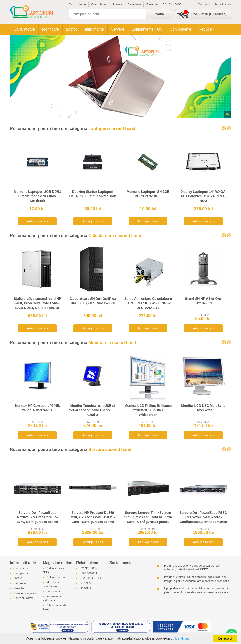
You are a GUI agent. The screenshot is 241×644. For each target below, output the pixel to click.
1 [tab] (227, 115)
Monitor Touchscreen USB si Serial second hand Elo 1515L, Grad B (93, 410)
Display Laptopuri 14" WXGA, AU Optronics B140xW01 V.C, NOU (203, 196)
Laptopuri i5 (54, 591)
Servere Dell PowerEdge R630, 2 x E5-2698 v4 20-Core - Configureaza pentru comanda (203, 517)
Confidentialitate (24, 598)
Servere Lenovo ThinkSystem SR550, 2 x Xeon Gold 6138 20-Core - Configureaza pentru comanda (148, 520)
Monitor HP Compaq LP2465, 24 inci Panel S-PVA (37, 408)
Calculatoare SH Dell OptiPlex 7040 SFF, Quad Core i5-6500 (93, 301)
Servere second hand (110, 450)
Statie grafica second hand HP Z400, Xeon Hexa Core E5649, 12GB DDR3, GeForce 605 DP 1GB (37, 306)
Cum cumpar (77, 4)
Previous (224, 129)
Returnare (134, 4)
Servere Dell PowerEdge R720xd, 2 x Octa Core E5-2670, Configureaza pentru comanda (37, 520)
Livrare (118, 4)
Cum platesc (100, 4)
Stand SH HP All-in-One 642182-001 (203, 301)
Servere (118, 29)
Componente (181, 29)
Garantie (152, 4)
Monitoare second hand (112, 343)
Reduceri (206, 29)
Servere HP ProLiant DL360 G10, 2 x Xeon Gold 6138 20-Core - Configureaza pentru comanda (93, 520)
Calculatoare (24, 29)
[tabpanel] (120, 77)
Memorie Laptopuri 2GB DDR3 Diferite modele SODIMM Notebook (38, 196)
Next (229, 129)
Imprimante (94, 29)
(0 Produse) (209, 14)
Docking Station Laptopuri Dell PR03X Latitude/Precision (93, 194)
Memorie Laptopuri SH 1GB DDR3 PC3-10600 (148, 194)
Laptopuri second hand (112, 129)
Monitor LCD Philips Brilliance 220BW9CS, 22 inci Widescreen (148, 410)
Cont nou (204, 4)
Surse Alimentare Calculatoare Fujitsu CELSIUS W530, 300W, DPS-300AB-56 (148, 303)
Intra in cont (223, 4)
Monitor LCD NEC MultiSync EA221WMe (203, 408)
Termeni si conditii (25, 593)
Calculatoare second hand (115, 236)
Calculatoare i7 (56, 577)
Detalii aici (183, 638)
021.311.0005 (172, 4)
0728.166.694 (88, 573)
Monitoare (50, 29)
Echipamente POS (147, 29)
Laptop (72, 29)
